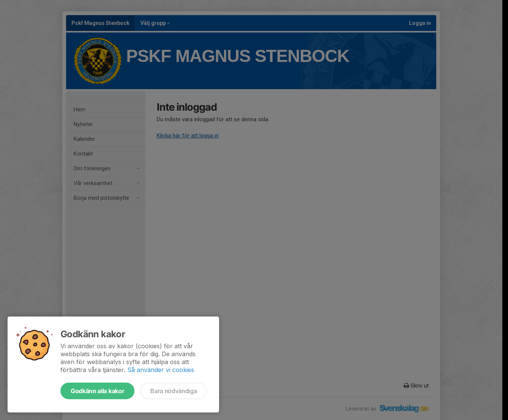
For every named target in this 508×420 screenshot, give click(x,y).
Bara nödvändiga (174, 391)
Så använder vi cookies (161, 370)
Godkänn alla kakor (97, 391)
